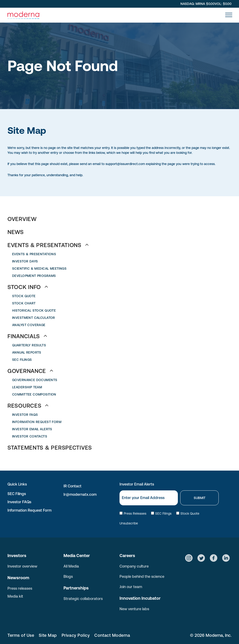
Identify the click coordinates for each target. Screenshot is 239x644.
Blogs (68, 576)
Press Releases (133, 513)
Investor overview (22, 566)
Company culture (134, 566)
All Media (71, 566)
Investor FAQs (19, 502)
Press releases (20, 588)
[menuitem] (119, 219)
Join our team (131, 587)
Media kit (15, 596)
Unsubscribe (129, 523)
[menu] (229, 15)
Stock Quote (188, 513)
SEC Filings (17, 494)
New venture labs (134, 609)
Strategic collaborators (83, 599)
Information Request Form (30, 510)
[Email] (149, 498)
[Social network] (189, 559)
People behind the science (142, 576)
